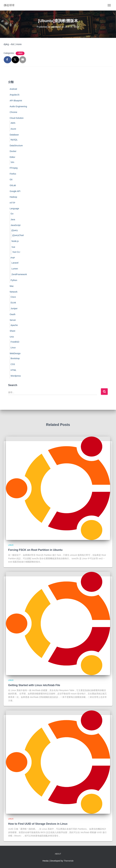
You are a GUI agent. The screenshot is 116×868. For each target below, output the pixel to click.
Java (13, 219)
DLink (13, 303)
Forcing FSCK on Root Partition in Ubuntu (35, 550)
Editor (12, 157)
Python (14, 280)
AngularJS (15, 95)
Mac (12, 286)
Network (14, 292)
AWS (13, 123)
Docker (13, 151)
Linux (20, 53)
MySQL (14, 140)
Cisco (13, 297)
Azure (13, 129)
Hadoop (13, 197)
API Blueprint (16, 101)
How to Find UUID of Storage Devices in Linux (38, 824)
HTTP (12, 203)
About (58, 854)
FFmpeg (14, 168)
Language (14, 209)
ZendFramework (19, 274)
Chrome (13, 112)
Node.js (15, 241)
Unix (12, 337)
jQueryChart (18, 235)
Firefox (13, 174)
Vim (12, 162)
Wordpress (16, 376)
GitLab (13, 185)
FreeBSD (15, 342)
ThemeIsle (69, 861)
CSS (13, 364)
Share (12, 331)
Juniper (14, 308)
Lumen (15, 269)
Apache (14, 325)
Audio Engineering (18, 106)
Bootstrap (15, 358)
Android (13, 89)
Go (12, 214)
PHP (13, 258)
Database (14, 135)
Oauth (13, 314)
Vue (13, 247)
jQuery (15, 230)
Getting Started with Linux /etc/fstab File (34, 685)
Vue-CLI (16, 252)
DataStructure (16, 146)
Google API (15, 191)
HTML (13, 370)
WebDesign (15, 353)
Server (13, 320)
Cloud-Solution (17, 118)
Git (11, 179)
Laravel (15, 263)
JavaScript (15, 225)
